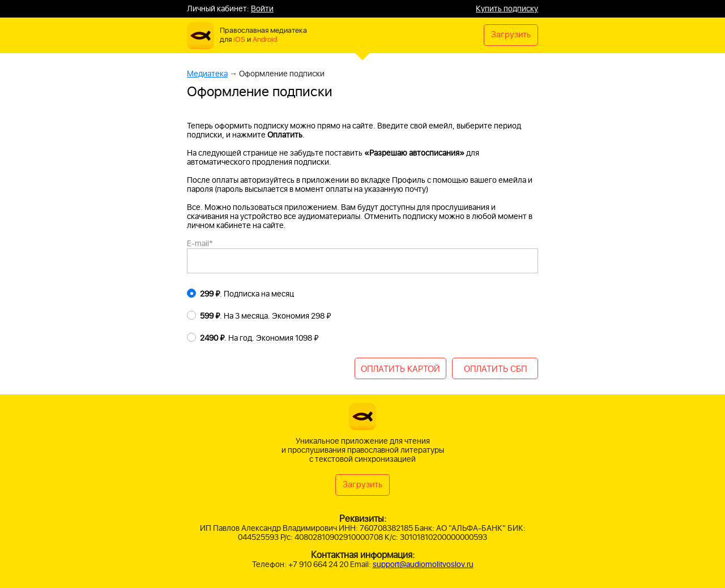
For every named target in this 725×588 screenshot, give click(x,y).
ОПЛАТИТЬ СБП (495, 369)
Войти (262, 9)
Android (265, 40)
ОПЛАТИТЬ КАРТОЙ (400, 369)
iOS (239, 40)
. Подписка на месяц (247, 294)
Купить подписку (507, 9)
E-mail (200, 244)
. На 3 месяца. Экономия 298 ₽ (265, 316)
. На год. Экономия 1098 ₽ (259, 338)
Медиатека (207, 74)
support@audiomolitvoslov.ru (423, 565)
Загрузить (511, 35)
